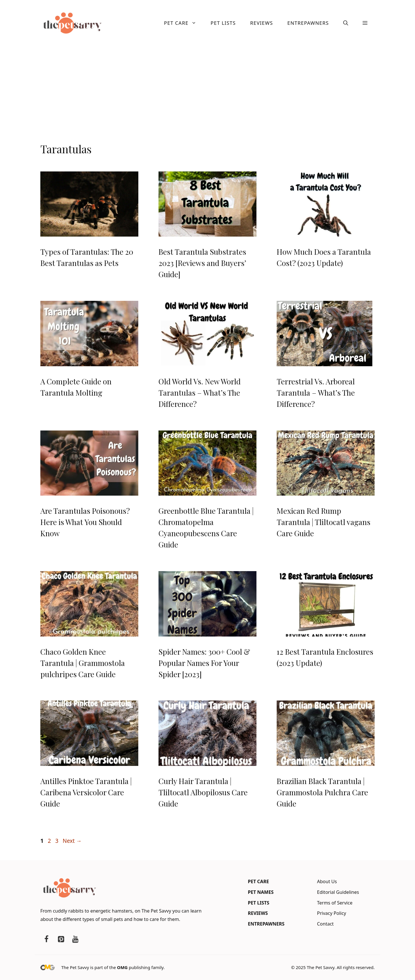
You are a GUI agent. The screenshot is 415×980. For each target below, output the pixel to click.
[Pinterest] (61, 939)
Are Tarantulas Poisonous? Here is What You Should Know (85, 522)
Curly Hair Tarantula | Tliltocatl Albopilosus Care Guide (203, 792)
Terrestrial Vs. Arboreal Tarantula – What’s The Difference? (316, 393)
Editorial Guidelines (338, 892)
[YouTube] (75, 939)
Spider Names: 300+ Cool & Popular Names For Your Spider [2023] (204, 663)
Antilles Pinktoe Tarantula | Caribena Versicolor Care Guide (86, 792)
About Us (327, 881)
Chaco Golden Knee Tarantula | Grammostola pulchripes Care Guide (83, 663)
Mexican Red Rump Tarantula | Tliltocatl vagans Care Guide (323, 522)
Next (72, 841)
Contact (325, 924)
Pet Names (261, 892)
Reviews (262, 23)
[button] (346, 23)
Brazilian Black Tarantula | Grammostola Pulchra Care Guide (322, 792)
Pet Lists (223, 23)
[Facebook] (46, 939)
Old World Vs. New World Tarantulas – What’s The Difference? (200, 393)
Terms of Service (335, 903)
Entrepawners (308, 23)
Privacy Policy (332, 913)
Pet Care (184, 23)
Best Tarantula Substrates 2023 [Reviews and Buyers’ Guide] (202, 263)
